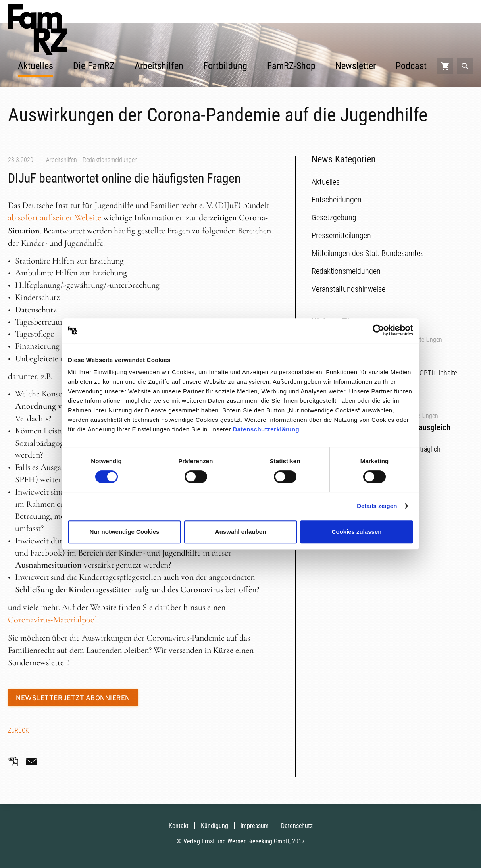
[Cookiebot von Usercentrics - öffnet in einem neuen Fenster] (378, 331)
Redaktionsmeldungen (110, 160)
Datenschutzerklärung (266, 429)
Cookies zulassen (357, 532)
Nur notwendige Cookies (125, 532)
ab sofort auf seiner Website (55, 217)
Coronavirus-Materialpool (53, 620)
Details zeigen (377, 506)
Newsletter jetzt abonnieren (73, 698)
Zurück (18, 730)
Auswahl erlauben (240, 532)
